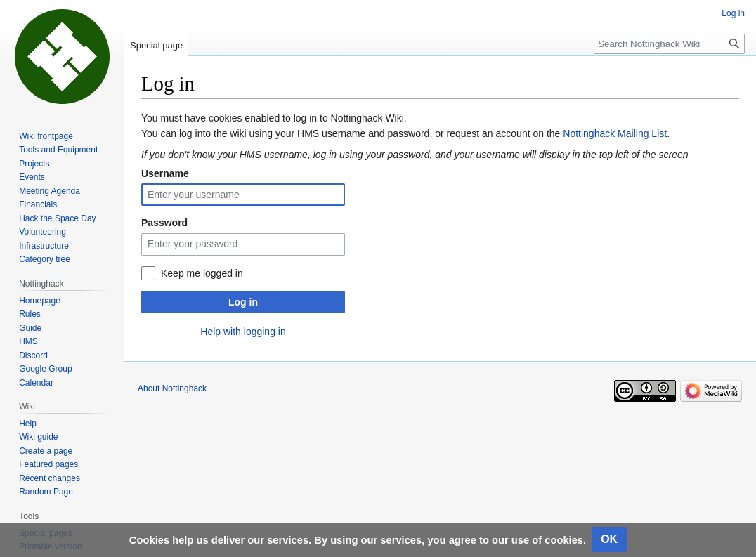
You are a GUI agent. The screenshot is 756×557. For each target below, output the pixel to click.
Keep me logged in (202, 273)
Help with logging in (243, 332)
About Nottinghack (172, 388)
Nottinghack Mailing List (615, 133)
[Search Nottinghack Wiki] (669, 44)
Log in (243, 302)
